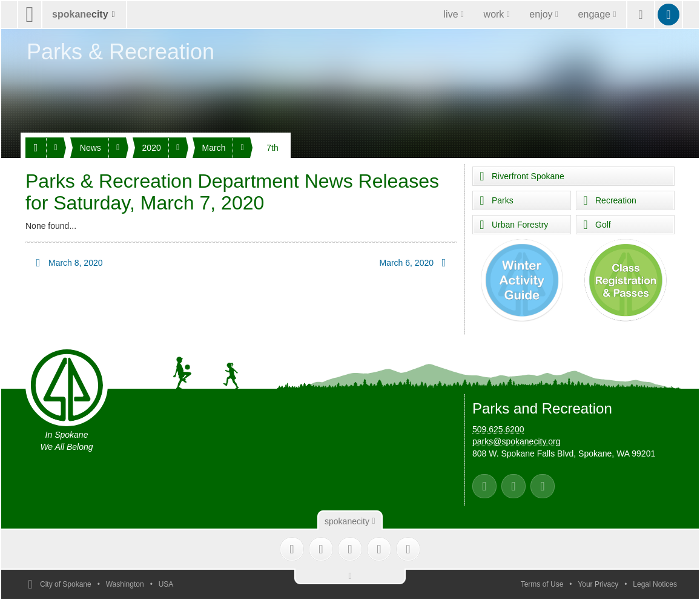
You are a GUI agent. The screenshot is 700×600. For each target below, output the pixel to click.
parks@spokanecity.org (516, 441)
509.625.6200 (498, 429)
